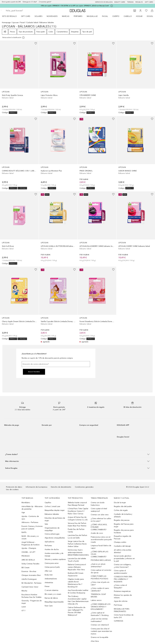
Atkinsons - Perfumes (30, 522)
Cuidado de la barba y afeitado (123, 515)
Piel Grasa (118, 605)
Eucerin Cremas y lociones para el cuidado (32, 528)
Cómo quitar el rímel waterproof (99, 510)
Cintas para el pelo (52, 567)
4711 (24, 611)
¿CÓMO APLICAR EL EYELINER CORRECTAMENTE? (99, 527)
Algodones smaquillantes (55, 538)
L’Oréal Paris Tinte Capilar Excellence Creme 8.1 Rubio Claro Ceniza (78, 511)
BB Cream (26, 568)
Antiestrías (49, 583)
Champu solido (120, 542)
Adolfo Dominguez (29, 579)
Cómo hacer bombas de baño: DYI (124, 616)
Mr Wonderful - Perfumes (32, 583)
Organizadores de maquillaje (52, 529)
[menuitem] (11, 16)
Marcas (66, 16)
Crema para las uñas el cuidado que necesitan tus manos (101, 631)
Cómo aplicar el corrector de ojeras (101, 571)
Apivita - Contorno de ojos (30, 518)
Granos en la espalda (99, 637)
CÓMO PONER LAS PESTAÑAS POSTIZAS (99, 577)
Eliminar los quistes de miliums (123, 596)
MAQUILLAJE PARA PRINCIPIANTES (122, 610)
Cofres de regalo (121, 510)
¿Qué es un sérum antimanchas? (98, 565)
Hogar (139, 16)
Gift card (149, 2)
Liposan (15, 23)
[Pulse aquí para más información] (112, 6)
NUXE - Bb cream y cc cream (30, 537)
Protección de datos (14, 487)
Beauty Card (120, 2)
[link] (19, 77)
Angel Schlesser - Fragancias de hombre (31, 543)
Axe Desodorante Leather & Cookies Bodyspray (78, 592)
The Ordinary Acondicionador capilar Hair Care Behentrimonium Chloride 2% (78, 600)
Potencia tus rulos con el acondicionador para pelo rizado (101, 540)
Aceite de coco (97, 533)
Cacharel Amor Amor (30, 587)
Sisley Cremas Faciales (30, 564)
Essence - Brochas (29, 571)
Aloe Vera (95, 641)
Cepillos (48, 503)
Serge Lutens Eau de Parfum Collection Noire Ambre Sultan (77, 544)
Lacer (24, 607)
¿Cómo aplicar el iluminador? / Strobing (100, 614)
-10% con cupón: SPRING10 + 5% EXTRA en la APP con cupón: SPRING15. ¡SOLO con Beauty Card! (75, 6)
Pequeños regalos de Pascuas (123, 537)
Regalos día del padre (123, 506)
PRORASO (26, 556)
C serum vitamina (51, 590)
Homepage (6, 23)
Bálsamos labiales (52, 514)
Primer (47, 586)
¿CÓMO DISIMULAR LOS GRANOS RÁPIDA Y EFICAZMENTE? (101, 607)
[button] (77, 454)
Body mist (49, 575)
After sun (48, 571)
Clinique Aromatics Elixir (31, 575)
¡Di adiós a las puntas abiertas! (123, 551)
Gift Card (26, 16)
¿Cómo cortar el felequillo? (120, 586)
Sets (46, 524)
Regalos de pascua (122, 520)
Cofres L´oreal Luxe (52, 506)
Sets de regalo (9, 16)
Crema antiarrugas (52, 534)
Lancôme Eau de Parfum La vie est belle (77, 537)
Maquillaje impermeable (54, 602)
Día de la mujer (120, 503)
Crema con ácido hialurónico (98, 504)
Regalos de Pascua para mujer (124, 525)
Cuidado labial (32, 23)
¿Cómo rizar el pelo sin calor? (100, 583)
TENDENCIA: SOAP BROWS (98, 596)
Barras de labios (51, 598)
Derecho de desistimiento (61, 487)
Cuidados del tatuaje (122, 546)
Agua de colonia (121, 601)
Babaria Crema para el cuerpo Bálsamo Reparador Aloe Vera (77, 567)
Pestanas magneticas (122, 591)
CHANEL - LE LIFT (28, 552)
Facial (105, 16)
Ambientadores (51, 579)
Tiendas (130, 2)
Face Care (49, 606)
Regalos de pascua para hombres (124, 531)
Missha (24, 591)
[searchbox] (24, 11)
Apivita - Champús (29, 548)
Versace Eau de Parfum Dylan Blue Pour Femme (77, 525)
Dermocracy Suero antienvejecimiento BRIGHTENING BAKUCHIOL (78, 552)
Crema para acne (52, 563)
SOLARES (39, 16)
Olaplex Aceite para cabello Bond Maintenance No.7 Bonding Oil (76, 583)
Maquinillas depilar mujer (55, 510)
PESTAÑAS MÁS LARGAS (101, 560)
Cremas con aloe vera (100, 515)
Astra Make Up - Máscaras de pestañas (32, 508)
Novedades (52, 16)
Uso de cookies (12, 490)
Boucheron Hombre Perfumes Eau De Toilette (31, 596)
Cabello (128, 16)
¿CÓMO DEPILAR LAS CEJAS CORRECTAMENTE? (99, 554)
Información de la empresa (37, 487)
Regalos (139, 2)
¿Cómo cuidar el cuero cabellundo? (100, 590)
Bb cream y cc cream (53, 594)
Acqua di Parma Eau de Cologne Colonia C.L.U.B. (78, 518)
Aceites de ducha (52, 549)
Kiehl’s (24, 532)
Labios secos (96, 600)
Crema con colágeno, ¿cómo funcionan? (123, 566)
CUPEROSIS (119, 621)
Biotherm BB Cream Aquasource (76, 574)
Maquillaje (92, 16)
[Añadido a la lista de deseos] (36, 43)
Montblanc (26, 503)
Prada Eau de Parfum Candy (76, 531)
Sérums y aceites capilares (55, 559)
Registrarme (34, 372)
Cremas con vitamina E (100, 625)
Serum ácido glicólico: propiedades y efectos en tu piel (124, 559)
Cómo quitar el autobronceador (121, 572)
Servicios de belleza (104, 2)
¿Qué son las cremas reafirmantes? (99, 620)
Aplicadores (50, 542)
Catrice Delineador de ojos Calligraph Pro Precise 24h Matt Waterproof (77, 611)
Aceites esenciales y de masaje (54, 555)
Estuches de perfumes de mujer (55, 519)
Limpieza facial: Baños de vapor (101, 547)
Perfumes (78, 16)
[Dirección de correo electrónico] (56, 364)
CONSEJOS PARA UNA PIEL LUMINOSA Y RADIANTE (123, 579)
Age (23, 512)
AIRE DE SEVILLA (28, 560)
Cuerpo (116, 16)
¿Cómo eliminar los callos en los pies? (101, 520)
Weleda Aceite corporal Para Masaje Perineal (77, 504)
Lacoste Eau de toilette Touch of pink (77, 560)
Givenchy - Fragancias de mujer (32, 602)
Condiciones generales (84, 487)
